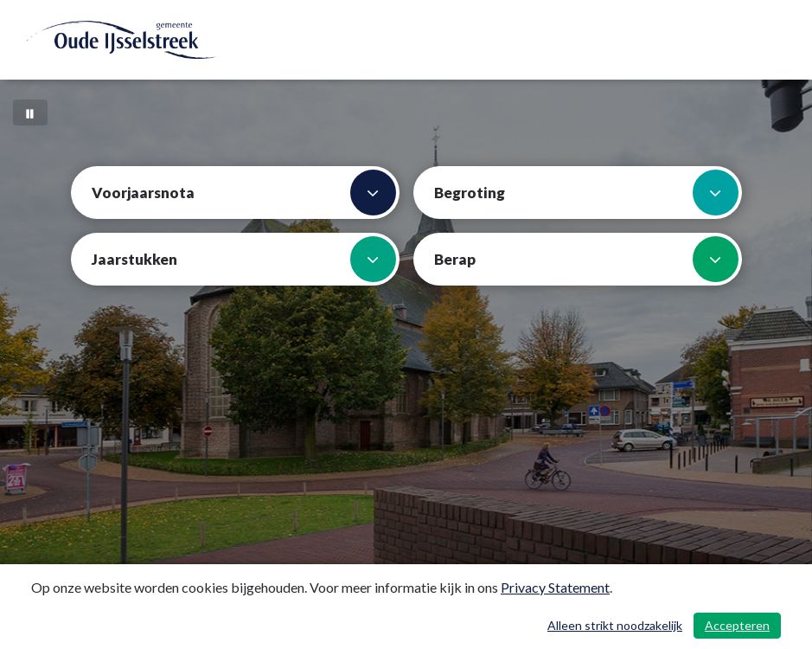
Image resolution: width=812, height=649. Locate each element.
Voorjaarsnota (244, 193)
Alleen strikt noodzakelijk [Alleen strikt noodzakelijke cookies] (615, 625)
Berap (586, 259)
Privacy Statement (555, 587)
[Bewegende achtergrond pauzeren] (30, 112)
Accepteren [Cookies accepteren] (737, 625)
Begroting (586, 193)
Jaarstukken (244, 259)
